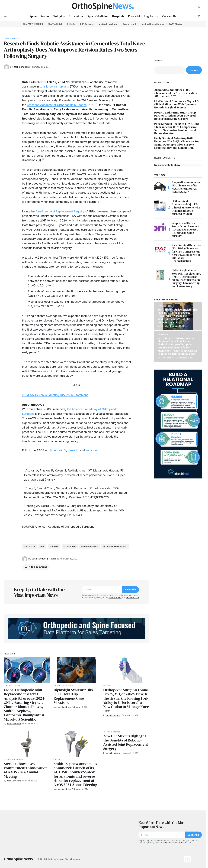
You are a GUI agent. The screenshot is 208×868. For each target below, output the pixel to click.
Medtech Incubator (108, 24)
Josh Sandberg (167, 358)
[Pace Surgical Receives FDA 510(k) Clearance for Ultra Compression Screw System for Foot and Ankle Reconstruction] (160, 249)
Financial (9, 686)
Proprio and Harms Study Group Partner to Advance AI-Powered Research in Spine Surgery (175, 116)
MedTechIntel (55, 24)
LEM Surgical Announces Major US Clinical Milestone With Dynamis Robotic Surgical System (176, 104)
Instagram (92, 450)
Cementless (29, 546)
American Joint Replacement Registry (60, 211)
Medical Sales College (153, 24)
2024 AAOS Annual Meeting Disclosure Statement (55, 395)
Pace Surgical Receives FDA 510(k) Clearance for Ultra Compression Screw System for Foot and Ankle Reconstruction (177, 128)
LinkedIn (73, 450)
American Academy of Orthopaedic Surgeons (57, 105)
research (54, 546)
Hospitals (163, 335)
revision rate (70, 546)
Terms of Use (132, 597)
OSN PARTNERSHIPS (33, 24)
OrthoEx (71, 24)
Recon (8, 38)
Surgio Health (130, 24)
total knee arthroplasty (54, 86)
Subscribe (131, 590)
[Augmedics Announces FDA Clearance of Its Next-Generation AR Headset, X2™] (160, 186)
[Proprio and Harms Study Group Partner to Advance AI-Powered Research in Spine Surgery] (160, 227)
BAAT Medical (176, 24)
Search (158, 60)
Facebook (56, 450)
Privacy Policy (115, 597)
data (42, 546)
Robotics (16, 38)
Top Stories (67, 686)
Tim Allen (165, 326)
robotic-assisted (90, 546)
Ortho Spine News (18, 859)
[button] (199, 7)
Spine (161, 306)
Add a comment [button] (38, 567)
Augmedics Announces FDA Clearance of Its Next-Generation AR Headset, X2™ (176, 93)
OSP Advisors (87, 24)
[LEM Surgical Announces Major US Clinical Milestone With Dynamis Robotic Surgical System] (160, 205)
